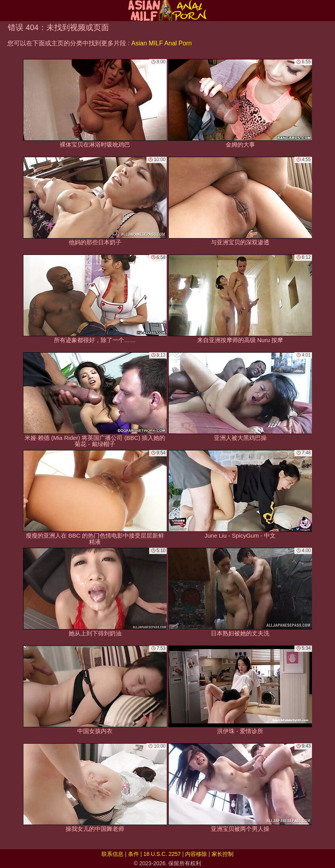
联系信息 (112, 854)
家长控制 (223, 854)
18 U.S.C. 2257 (162, 854)
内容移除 (196, 854)
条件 (134, 854)
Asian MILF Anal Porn (161, 43)
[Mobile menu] (7, 11)
